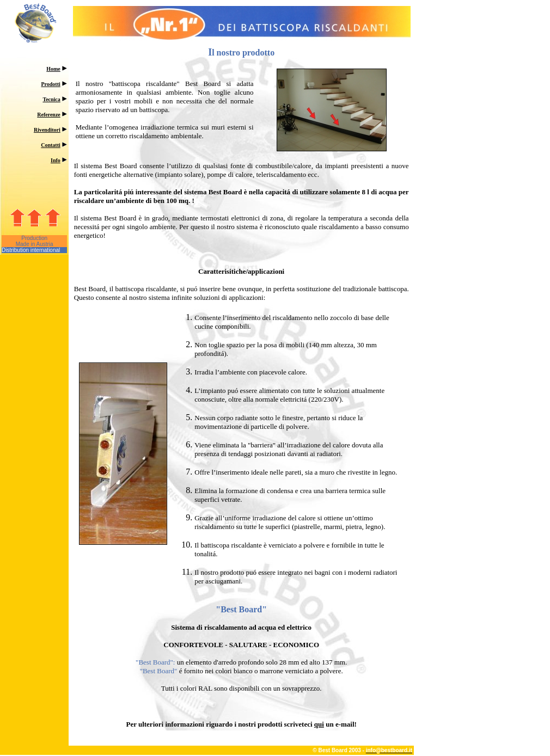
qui (319, 724)
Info (56, 160)
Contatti (51, 145)
